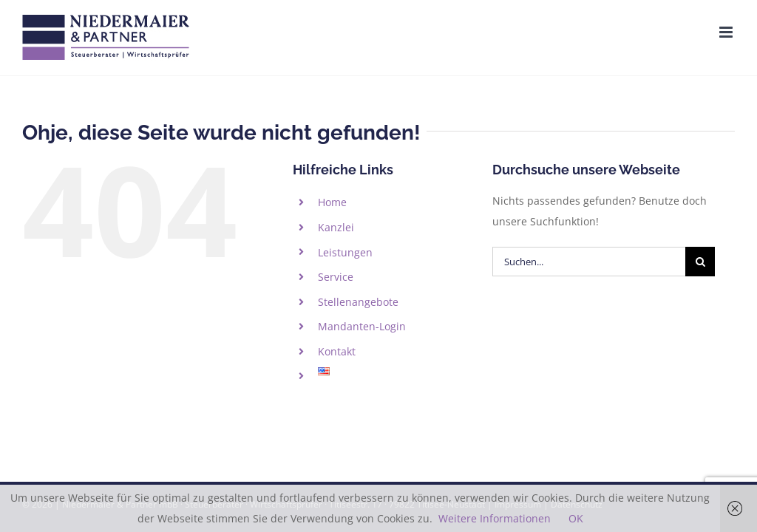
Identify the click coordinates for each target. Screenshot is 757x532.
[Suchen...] (589, 262)
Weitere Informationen (495, 518)
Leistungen (345, 252)
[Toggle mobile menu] (727, 32)
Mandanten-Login (362, 326)
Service (336, 277)
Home (332, 202)
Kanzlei (336, 227)
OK (576, 518)
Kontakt (337, 351)
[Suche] (700, 262)
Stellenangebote (358, 302)
